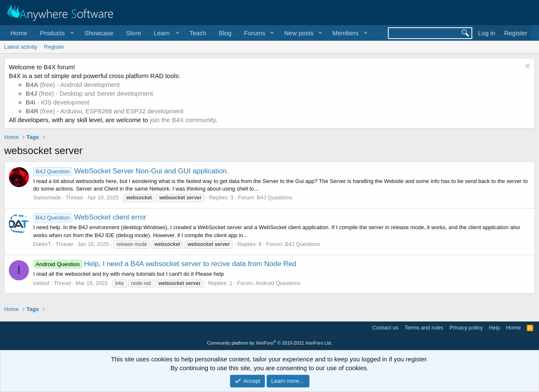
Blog (225, 33)
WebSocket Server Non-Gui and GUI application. (131, 171)
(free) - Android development (73, 85)
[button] (56, 33)
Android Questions (278, 283)
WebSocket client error (90, 217)
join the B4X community (183, 120)
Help (495, 328)
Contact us (385, 328)
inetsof (41, 283)
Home (19, 33)
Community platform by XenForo (269, 343)
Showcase (99, 33)
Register (54, 47)
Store (133, 33)
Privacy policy (466, 328)
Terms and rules (424, 328)
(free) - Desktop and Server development (89, 93)
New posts (299, 33)
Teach (198, 33)
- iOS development (58, 102)
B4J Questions (275, 197)
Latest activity (21, 47)
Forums (255, 33)
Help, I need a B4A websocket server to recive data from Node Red (165, 264)
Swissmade (47, 197)
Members (346, 33)
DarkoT (42, 244)
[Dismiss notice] (527, 67)
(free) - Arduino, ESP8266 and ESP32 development (105, 111)
